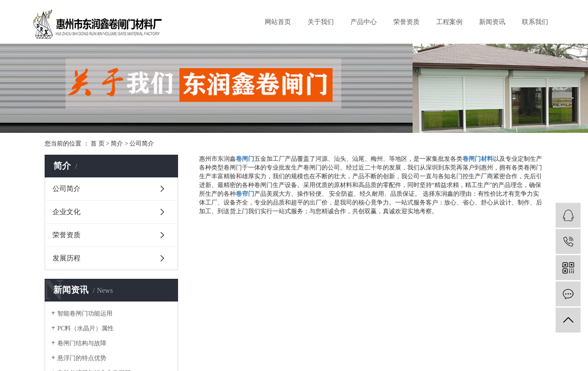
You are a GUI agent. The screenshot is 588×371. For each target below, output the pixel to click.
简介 (117, 144)
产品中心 (364, 22)
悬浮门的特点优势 (82, 358)
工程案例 (449, 22)
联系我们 (535, 22)
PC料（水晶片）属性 (86, 328)
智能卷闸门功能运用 (85, 314)
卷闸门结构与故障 (82, 343)
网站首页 (278, 22)
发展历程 (66, 258)
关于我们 (321, 22)
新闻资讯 (492, 22)
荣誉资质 (406, 22)
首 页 (98, 144)
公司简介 (66, 189)
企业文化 (66, 212)
